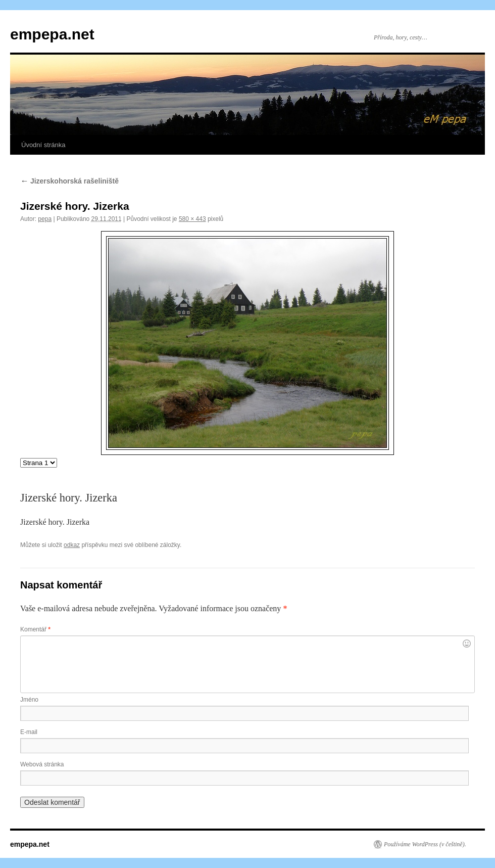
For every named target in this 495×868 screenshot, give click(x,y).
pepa (45, 219)
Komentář (35, 629)
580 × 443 (192, 219)
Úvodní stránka (43, 145)
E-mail (29, 732)
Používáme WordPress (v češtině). (425, 844)
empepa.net (52, 34)
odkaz (72, 545)
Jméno (29, 700)
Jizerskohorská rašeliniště (69, 181)
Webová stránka (42, 764)
